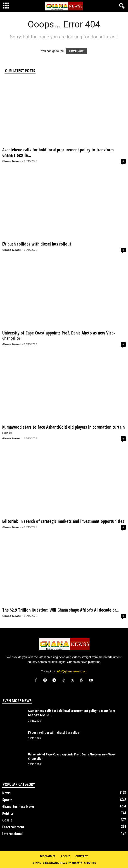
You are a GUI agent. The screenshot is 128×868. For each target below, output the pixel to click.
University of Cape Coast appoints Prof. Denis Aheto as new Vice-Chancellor (59, 336)
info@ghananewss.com (72, 671)
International (12, 834)
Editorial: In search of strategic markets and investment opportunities (63, 521)
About (65, 856)
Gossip (7, 820)
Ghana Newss (11, 161)
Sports (7, 800)
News (6, 793)
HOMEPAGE (76, 51)
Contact (82, 856)
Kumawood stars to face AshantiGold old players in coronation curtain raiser (63, 430)
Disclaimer (48, 856)
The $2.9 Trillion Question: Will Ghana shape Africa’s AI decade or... (61, 610)
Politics (8, 813)
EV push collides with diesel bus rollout (37, 244)
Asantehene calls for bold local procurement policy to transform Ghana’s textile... (58, 152)
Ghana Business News (18, 807)
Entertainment (13, 827)
